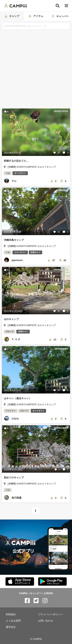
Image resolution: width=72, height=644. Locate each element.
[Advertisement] (36, 67)
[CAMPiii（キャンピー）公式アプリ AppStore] (20, 582)
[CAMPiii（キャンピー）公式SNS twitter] (36, 601)
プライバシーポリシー (50, 614)
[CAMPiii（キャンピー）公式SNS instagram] (45, 601)
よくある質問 (13, 621)
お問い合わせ (46, 621)
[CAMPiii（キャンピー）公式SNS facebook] (27, 601)
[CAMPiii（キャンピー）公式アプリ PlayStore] (52, 582)
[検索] (58, 6)
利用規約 (11, 614)
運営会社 (11, 627)
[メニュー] (66, 6)
